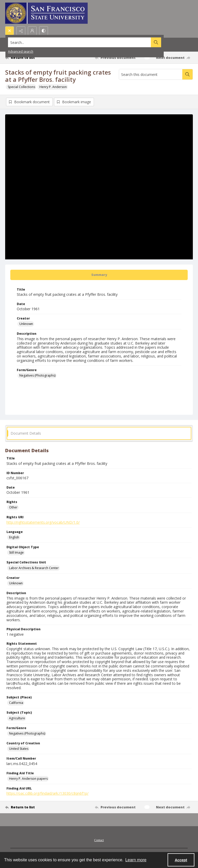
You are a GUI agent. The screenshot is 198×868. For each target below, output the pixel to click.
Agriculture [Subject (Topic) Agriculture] (17, 718)
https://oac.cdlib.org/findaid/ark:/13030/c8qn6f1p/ (47, 793)
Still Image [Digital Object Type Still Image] (16, 552)
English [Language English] (14, 537)
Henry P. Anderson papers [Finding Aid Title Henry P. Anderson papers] (28, 779)
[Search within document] (187, 74)
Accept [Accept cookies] (181, 860)
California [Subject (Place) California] (16, 703)
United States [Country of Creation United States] (19, 749)
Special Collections (21, 87)
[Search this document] (151, 74)
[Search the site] (80, 42)
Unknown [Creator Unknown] (26, 324)
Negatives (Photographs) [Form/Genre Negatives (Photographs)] (37, 375)
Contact (99, 840)
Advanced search (21, 51)
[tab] (99, 275)
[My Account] (32, 31)
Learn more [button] (136, 860)
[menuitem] (99, 840)
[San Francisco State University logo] (46, 13)
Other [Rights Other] (13, 507)
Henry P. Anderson (53, 87)
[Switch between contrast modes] (44, 31)
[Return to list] (30, 58)
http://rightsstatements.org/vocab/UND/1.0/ (43, 522)
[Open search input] (10, 31)
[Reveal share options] (21, 31)
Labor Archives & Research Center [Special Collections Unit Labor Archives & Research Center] (34, 568)
